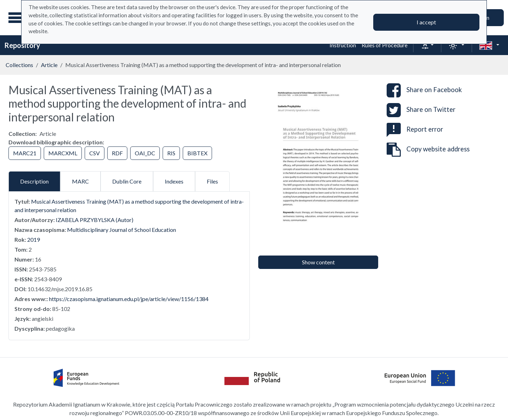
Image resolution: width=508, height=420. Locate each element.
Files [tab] (212, 181)
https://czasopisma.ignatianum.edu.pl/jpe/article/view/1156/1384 (129, 299)
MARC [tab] (80, 181)
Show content (318, 262)
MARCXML (63, 153)
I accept (426, 22)
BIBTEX (197, 153)
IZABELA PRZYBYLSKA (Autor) (95, 220)
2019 (34, 239)
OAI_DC (145, 153)
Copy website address (428, 150)
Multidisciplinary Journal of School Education (122, 230)
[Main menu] (17, 18)
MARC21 (25, 153)
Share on (424, 90)
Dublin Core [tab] (127, 181)
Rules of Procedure (385, 45)
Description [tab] (34, 181)
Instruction (343, 45)
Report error (415, 129)
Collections (19, 65)
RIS (171, 153)
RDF (117, 153)
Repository (22, 45)
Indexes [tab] (174, 181)
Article (49, 65)
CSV (95, 153)
